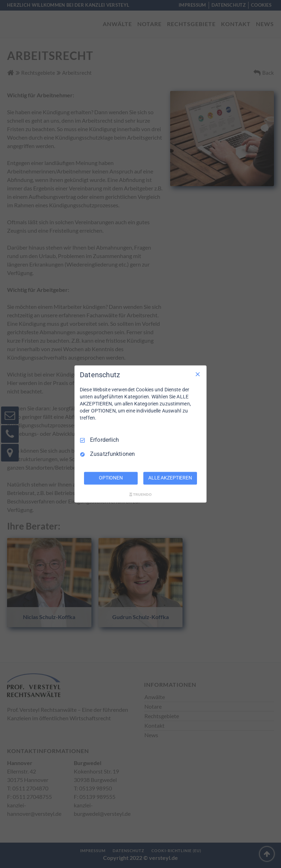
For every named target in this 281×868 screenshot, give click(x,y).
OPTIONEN (111, 478)
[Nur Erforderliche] (198, 374)
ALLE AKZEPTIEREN (170, 478)
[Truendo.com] (140, 495)
